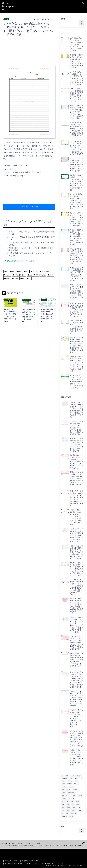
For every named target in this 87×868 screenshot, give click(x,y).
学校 (37, 275)
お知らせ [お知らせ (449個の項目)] (76, 784)
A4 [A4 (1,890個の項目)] (63, 776)
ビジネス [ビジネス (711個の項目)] (80, 796)
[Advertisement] (45, 51)
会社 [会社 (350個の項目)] (63, 804)
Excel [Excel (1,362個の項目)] (72, 776)
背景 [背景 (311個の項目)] (72, 813)
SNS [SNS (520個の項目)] (77, 781)
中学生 (16, 275)
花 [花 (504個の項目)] (76, 813)
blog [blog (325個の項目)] (67, 776)
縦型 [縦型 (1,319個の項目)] (67, 813)
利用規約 (8, 864)
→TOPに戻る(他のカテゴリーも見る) (19, 261)
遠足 (29, 279)
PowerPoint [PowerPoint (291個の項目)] (70, 781)
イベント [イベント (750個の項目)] (64, 787)
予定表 (24, 275)
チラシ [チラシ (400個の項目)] (64, 793)
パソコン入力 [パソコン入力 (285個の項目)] (65, 796)
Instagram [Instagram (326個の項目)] (65, 778)
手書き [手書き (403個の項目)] (75, 807)
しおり (27, 272)
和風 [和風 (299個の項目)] (63, 807)
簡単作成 (15, 279)
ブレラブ (29, 864)
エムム (37, 864)
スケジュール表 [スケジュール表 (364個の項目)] (66, 790)
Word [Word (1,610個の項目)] (63, 784)
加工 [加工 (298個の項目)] (73, 804)
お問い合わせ (18, 864)
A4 (6, 272)
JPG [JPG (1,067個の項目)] (71, 778)
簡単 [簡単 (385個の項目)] (68, 810)
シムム (59, 864)
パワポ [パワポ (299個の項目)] (73, 796)
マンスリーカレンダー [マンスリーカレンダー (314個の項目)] (68, 801)
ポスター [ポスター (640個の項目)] (71, 799)
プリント (8, 275)
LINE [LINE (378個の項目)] (76, 778)
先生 (30, 275)
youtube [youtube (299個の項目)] (69, 784)
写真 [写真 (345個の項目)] (68, 804)
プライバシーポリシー (12, 861)
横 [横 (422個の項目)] (79, 807)
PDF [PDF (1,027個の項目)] (81, 778)
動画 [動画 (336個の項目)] (78, 804)
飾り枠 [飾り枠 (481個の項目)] (71, 816)
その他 (6, 19)
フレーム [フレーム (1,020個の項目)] (64, 799)
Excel (13, 272)
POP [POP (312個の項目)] (63, 781)
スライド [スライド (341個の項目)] (75, 790)
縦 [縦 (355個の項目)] (63, 813)
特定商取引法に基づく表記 (30, 861)
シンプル (35, 272)
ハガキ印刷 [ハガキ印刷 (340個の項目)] (71, 793)
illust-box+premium (10, 6)
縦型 (23, 279)
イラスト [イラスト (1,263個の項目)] (71, 787)
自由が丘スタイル (48, 864)
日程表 (7, 279)
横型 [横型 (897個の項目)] (63, 810)
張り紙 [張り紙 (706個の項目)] (69, 807)
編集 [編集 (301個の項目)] (80, 810)
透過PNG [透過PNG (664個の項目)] (65, 816)
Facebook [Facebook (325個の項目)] (79, 776)
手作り (51, 275)
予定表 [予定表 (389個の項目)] (78, 801)
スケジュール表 (45, 272)
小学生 (44, 275)
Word (20, 272)
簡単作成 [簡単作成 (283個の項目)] (74, 810)
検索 (63, 19)
